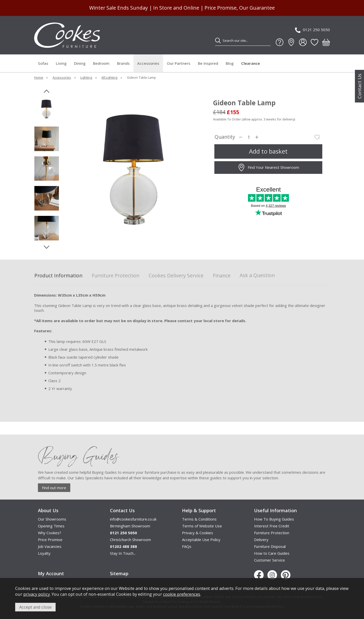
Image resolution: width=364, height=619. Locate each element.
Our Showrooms (52, 519)
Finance (222, 276)
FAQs (187, 546)
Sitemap (119, 573)
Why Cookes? (50, 533)
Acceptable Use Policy (201, 540)
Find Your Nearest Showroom (268, 168)
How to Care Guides (272, 553)
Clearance (251, 63)
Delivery (261, 540)
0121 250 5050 (312, 30)
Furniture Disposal (270, 546)
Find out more (54, 488)
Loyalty (44, 553)
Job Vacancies (50, 546)
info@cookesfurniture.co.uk (133, 519)
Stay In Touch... (123, 553)
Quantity (225, 137)
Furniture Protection (116, 276)
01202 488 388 (123, 546)
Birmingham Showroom (130, 526)
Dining (80, 63)
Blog (230, 63)
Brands (123, 63)
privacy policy (37, 594)
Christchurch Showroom (130, 540)
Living (61, 63)
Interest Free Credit (272, 526)
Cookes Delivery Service (176, 276)
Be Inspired (208, 63)
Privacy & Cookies (198, 533)
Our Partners (179, 63)
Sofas (43, 63)
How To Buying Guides (274, 519)
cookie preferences (182, 594)
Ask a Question (257, 275)
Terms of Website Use (202, 526)
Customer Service (269, 560)
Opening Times (51, 526)
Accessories (148, 63)
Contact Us (359, 86)
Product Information (58, 276)
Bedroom (101, 63)
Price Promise (50, 540)
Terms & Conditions (199, 519)
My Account (51, 573)
